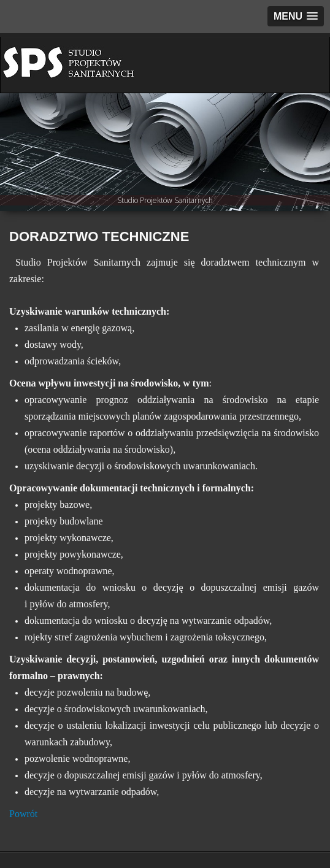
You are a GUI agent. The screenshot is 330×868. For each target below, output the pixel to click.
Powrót (23, 814)
